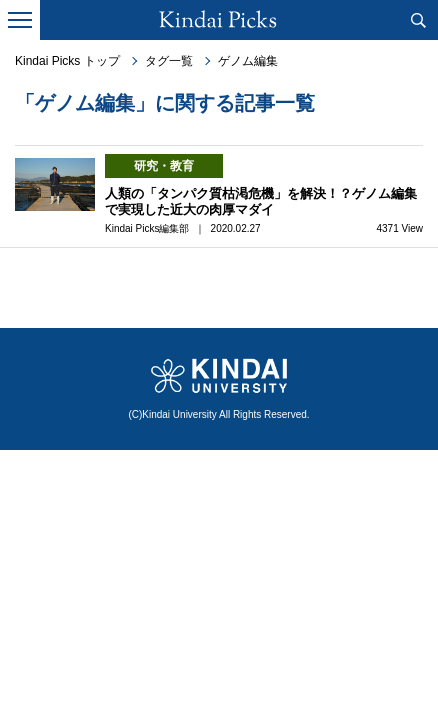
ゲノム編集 (248, 61)
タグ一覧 (169, 61)
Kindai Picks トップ (67, 61)
